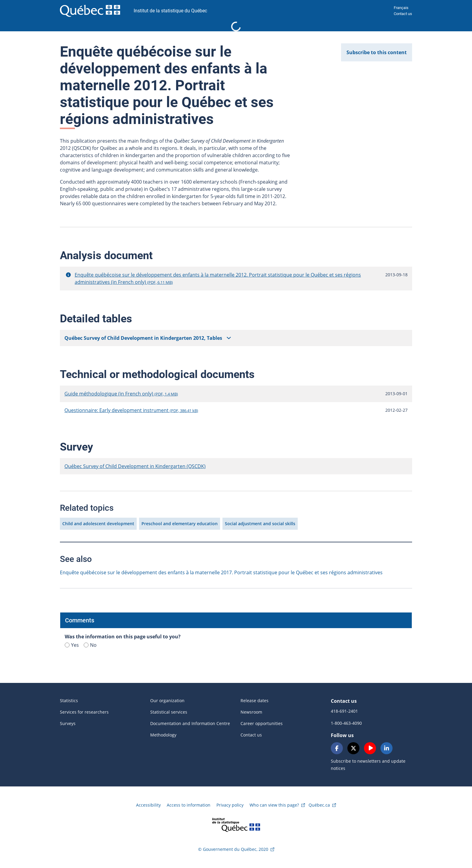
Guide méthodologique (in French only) (121, 394)
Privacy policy (230, 805)
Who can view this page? (274, 805)
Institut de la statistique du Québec (170, 11)
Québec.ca (319, 805)
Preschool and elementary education (180, 524)
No (90, 645)
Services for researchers (84, 712)
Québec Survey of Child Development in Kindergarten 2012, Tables (143, 338)
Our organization (167, 701)
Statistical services (169, 712)
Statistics (69, 701)
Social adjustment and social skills (260, 524)
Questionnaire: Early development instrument (131, 410)
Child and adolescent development (98, 524)
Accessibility (148, 805)
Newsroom (251, 712)
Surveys (68, 723)
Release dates (255, 701)
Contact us (403, 14)
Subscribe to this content (377, 52)
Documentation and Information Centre (190, 723)
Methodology (163, 735)
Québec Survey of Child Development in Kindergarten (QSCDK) (135, 466)
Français (401, 8)
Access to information (189, 805)
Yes (72, 645)
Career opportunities (262, 723)
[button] (68, 275)
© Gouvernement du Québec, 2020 (233, 849)
